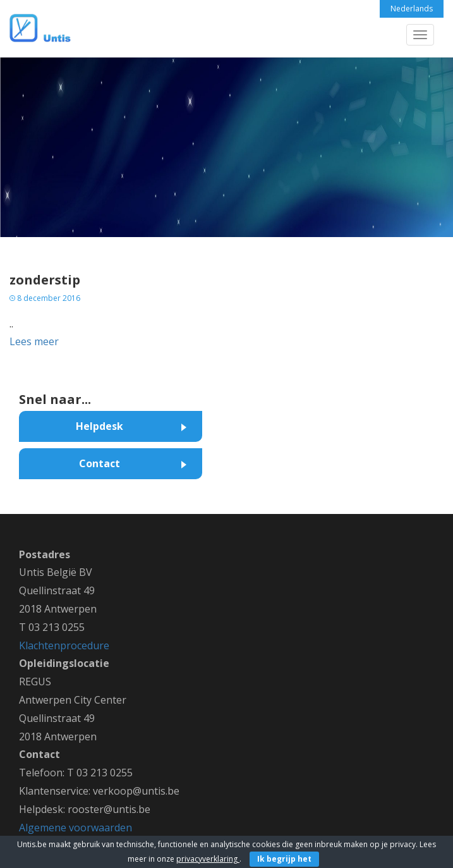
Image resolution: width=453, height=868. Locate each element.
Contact (100, 463)
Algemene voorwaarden (75, 828)
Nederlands (412, 9)
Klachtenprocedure (64, 645)
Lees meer (34, 341)
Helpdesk (100, 426)
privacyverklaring (208, 859)
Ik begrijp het (284, 859)
